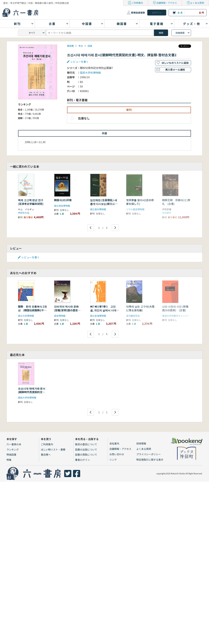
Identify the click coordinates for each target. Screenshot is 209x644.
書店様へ (46, 455)
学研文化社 (24, 213)
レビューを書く (80, 62)
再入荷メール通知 (175, 70)
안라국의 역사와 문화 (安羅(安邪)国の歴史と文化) (67, 310)
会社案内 (114, 443)
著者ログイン (82, 460)
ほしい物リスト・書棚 (53, 449)
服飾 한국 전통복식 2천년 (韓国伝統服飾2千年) (32, 310)
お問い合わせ (117, 454)
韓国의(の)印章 (63, 200)
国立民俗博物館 (62, 206)
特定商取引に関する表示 (150, 460)
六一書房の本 (14, 444)
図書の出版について (86, 449)
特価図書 (11, 455)
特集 (9, 460)
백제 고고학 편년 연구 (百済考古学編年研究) (31, 202)
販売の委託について (86, 444)
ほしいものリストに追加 (175, 63)
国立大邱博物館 (26, 316)
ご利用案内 (137, 3)
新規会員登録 (138, 13)
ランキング (13, 449)
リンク (113, 460)
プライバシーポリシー (149, 454)
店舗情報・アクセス (167, 3)
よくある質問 (197, 3)
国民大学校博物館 (90, 73)
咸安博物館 (60, 316)
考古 (81, 46)
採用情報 (141, 443)
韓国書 (70, 46)
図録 (90, 46)
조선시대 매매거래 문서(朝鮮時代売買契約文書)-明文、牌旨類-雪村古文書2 (32, 394)
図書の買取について (86, 455)
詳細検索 (180, 33)
